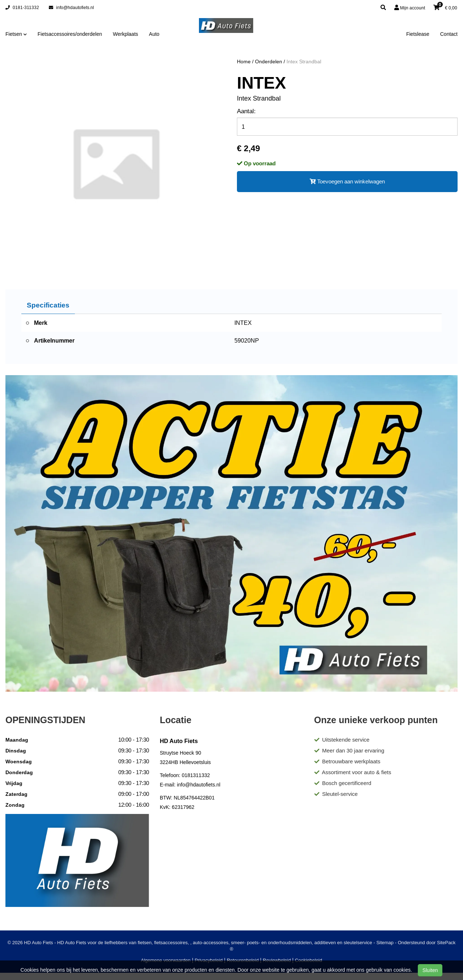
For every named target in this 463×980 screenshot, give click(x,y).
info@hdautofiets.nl (71, 7)
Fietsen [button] (16, 34)
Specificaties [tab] (48, 305)
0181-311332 (22, 7)
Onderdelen (269, 61)
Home (244, 61)
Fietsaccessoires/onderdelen (70, 34)
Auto (154, 34)
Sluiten (430, 970)
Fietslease (418, 34)
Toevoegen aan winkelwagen (347, 181)
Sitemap (385, 943)
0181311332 (196, 775)
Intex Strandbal (304, 61)
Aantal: (246, 111)
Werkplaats (126, 34)
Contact (449, 34)
